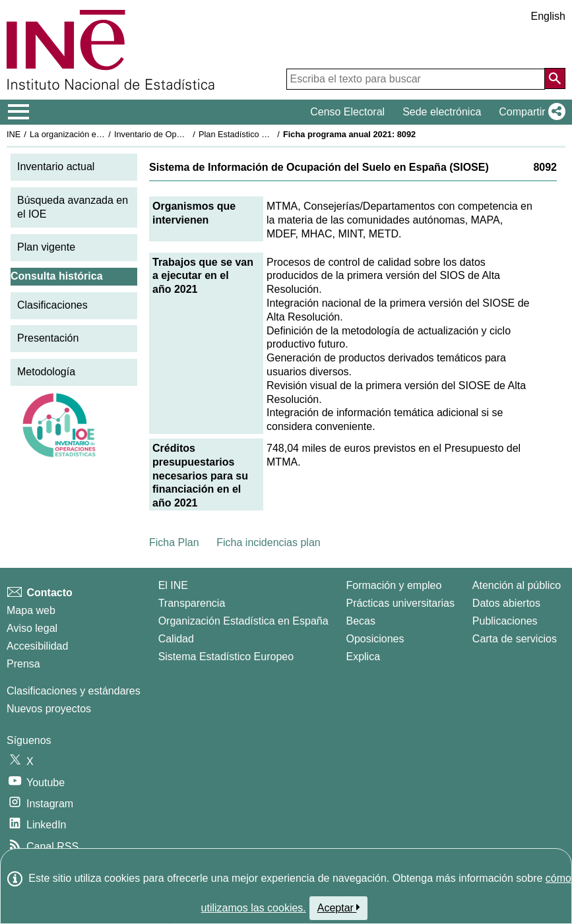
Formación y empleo (394, 585)
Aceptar (339, 908)
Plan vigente (46, 247)
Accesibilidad (37, 646)
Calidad (176, 639)
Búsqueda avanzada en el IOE (73, 207)
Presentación (48, 338)
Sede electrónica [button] (442, 112)
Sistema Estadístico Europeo (226, 657)
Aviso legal (32, 628)
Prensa (23, 664)
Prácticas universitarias (400, 603)
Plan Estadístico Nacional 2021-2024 (268, 134)
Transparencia (192, 603)
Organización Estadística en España (243, 621)
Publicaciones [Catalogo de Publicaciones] (505, 621)
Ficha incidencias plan (268, 542)
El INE (173, 585)
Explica (363, 657)
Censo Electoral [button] (347, 112)
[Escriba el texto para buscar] (416, 79)
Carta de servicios (515, 639)
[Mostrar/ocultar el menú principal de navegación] (19, 112)
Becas (360, 621)
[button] (529, 112)
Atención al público (517, 585)
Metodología (46, 372)
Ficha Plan (174, 542)
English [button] (548, 16)
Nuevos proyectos (49, 709)
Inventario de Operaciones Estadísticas (188, 134)
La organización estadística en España (102, 134)
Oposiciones (375, 639)
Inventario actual (56, 167)
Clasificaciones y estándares (74, 691)
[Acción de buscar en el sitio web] (555, 78)
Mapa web (31, 610)
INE (14, 134)
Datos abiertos (506, 603)
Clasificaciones (52, 305)
